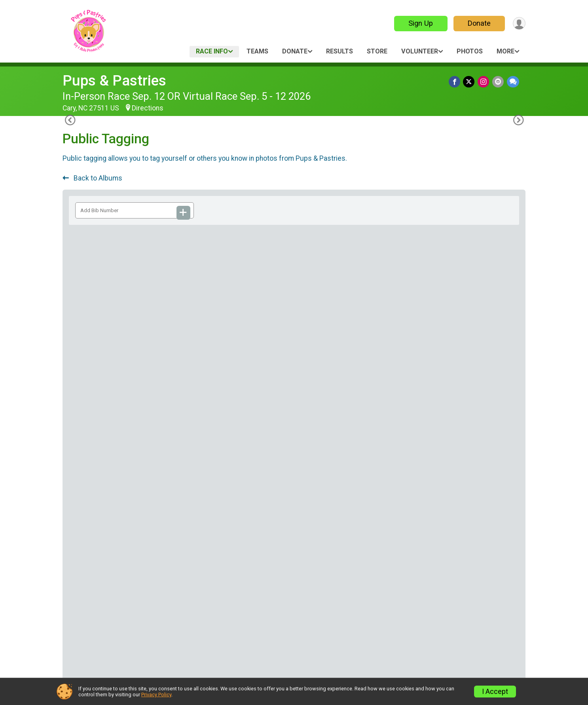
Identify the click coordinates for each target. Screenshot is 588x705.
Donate (477, 23)
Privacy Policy (156, 695)
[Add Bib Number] (184, 213)
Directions (148, 108)
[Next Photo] (517, 515)
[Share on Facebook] (457, 82)
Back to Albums (92, 178)
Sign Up (419, 23)
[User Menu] (518, 24)
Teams (257, 51)
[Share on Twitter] (471, 82)
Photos (470, 51)
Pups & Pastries (114, 81)
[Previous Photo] (71, 515)
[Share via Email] (499, 82)
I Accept (495, 692)
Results (340, 51)
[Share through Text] (513, 82)
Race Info (212, 51)
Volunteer (420, 51)
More (505, 51)
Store (377, 51)
